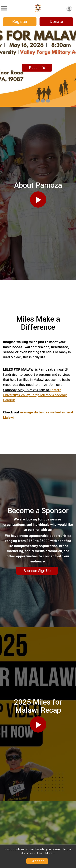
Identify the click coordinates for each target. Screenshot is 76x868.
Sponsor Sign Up (37, 571)
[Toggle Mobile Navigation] (4, 8)
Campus (9, 400)
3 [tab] (43, 101)
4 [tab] (48, 101)
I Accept (37, 861)
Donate (56, 21)
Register (20, 21)
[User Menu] (69, 9)
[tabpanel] (38, 68)
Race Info (37, 68)
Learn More (45, 853)
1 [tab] (33, 101)
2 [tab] (38, 101)
